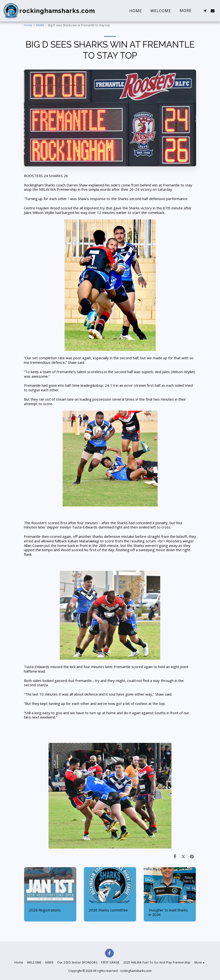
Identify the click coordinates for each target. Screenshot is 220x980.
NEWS (40, 25)
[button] (205, 11)
